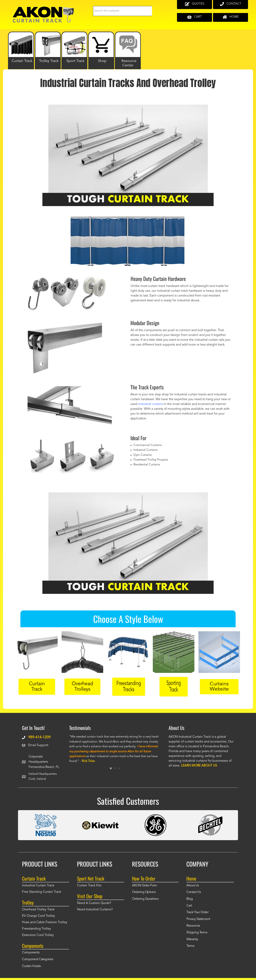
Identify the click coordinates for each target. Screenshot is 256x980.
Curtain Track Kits (89, 886)
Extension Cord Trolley (38, 935)
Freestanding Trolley (36, 929)
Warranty (192, 939)
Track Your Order (197, 912)
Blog (189, 899)
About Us (193, 886)
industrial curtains (151, 404)
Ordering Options (144, 892)
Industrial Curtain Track (38, 886)
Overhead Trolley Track (38, 910)
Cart (189, 906)
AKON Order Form (145, 886)
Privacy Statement (198, 919)
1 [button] (111, 768)
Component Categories (38, 959)
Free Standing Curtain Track (42, 892)
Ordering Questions (145, 899)
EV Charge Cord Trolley (38, 916)
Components (31, 953)
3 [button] (119, 768)
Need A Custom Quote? (94, 903)
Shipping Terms (197, 933)
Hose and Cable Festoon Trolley (45, 922)
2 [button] (115, 768)
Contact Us (194, 892)
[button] (34, 541)
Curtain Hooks (31, 966)
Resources (193, 926)
